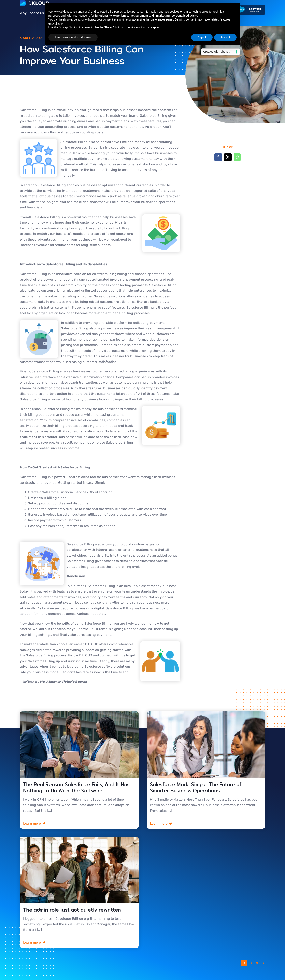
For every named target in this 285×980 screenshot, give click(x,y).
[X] (228, 157)
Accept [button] (225, 37)
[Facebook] (218, 157)
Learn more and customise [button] (73, 37)
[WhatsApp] (237, 157)
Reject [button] (202, 37)
